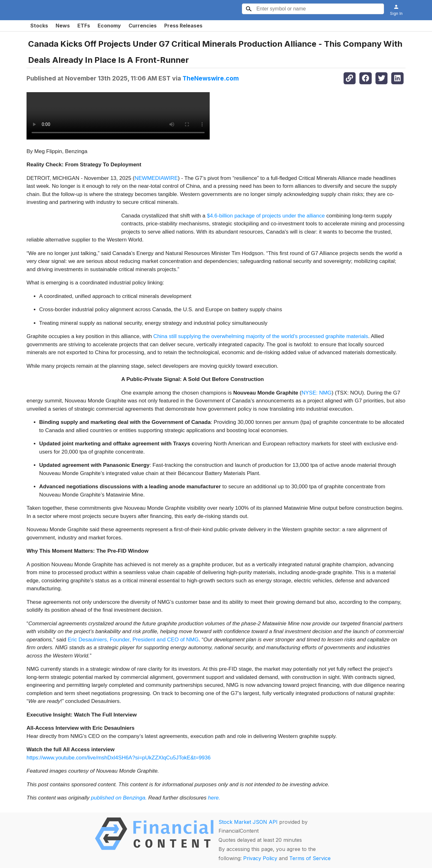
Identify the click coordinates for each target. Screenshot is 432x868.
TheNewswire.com (211, 78)
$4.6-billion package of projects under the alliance (265, 216)
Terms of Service (310, 858)
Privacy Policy (260, 858)
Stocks (39, 26)
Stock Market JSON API (248, 822)
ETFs (84, 26)
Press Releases (183, 26)
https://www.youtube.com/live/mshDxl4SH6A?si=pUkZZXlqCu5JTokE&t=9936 (119, 758)
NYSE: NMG (317, 393)
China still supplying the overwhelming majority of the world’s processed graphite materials (261, 336)
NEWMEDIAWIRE (156, 178)
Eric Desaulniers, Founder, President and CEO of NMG (133, 640)
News (63, 26)
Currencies (143, 26)
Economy (109, 26)
